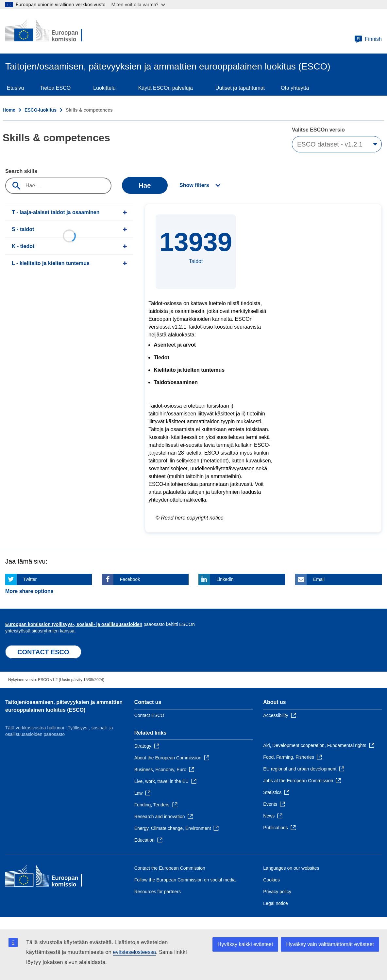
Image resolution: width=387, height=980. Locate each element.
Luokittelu (104, 88)
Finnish (368, 39)
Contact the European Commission (170, 868)
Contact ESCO (149, 715)
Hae (145, 185)
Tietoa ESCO (55, 88)
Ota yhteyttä (295, 88)
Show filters (194, 185)
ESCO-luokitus (41, 110)
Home (9, 110)
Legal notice (276, 903)
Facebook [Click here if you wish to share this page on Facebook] (130, 579)
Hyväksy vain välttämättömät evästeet (330, 944)
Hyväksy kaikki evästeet (245, 944)
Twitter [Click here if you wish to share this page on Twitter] (30, 579)
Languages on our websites (291, 868)
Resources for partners (158, 892)
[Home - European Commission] (53, 31)
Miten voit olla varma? (138, 4)
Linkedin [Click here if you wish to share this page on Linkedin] (225, 579)
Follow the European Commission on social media (185, 880)
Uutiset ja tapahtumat (240, 88)
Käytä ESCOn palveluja (166, 88)
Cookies (271, 880)
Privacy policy (277, 892)
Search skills (21, 171)
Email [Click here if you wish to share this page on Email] (319, 579)
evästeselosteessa (134, 952)
